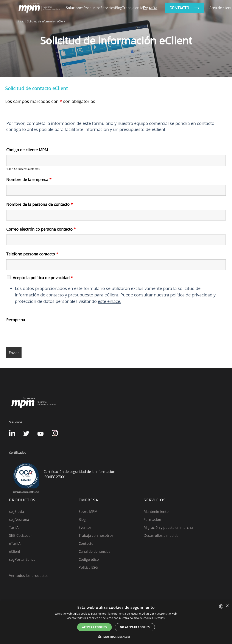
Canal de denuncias (94, 551)
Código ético (89, 559)
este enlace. (110, 301)
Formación (152, 520)
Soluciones (75, 8)
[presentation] (39, 334)
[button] (116, 637)
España (150, 8)
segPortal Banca (22, 559)
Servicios (108, 8)
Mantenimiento (156, 512)
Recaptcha (16, 320)
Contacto (86, 543)
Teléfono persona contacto (32, 254)
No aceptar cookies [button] (135, 627)
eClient (15, 551)
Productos (92, 8)
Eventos (85, 527)
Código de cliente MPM (27, 150)
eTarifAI (15, 543)
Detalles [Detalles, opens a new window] (160, 618)
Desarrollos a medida (161, 535)
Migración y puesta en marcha (168, 527)
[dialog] (116, 623)
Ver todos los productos (29, 576)
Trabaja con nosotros (96, 535)
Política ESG (88, 567)
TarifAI (14, 527)
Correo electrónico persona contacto (41, 229)
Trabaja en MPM (135, 8)
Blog (119, 8)
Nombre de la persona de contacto (40, 204)
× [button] (227, 606)
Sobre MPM (88, 512)
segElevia (16, 512)
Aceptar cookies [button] (94, 627)
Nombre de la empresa (29, 180)
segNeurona (19, 520)
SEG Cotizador (21, 535)
